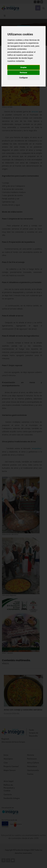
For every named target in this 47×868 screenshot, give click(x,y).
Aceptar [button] (24, 67)
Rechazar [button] (23, 73)
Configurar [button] (23, 78)
